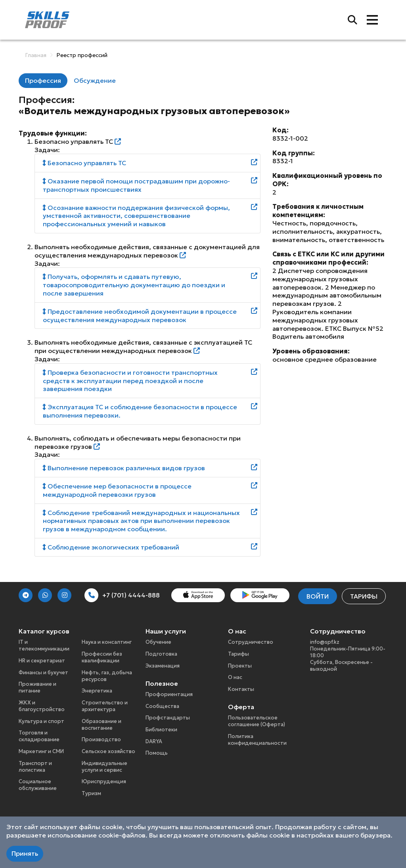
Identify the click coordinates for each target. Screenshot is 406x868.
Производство (101, 739)
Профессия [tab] (43, 80)
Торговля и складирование (39, 736)
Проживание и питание (37, 687)
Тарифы (364, 596)
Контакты (241, 689)
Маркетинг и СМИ (41, 751)
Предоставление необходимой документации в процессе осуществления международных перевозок (140, 316)
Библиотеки (161, 730)
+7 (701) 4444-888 (122, 595)
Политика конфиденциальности (257, 740)
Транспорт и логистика (35, 767)
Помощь (157, 753)
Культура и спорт (41, 721)
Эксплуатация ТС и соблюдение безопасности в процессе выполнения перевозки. (140, 411)
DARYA (154, 741)
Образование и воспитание (101, 725)
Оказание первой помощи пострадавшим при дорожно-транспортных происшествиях (136, 185)
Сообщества (162, 706)
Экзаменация (163, 666)
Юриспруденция (104, 781)
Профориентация (169, 694)
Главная (36, 55)
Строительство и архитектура (105, 706)
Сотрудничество (251, 642)
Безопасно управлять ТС (84, 163)
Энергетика (97, 691)
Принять (25, 853)
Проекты (240, 666)
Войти (318, 596)
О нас (235, 677)
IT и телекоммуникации (44, 645)
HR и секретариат (42, 661)
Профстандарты (168, 718)
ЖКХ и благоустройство (42, 706)
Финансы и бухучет (43, 672)
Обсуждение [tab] (95, 80)
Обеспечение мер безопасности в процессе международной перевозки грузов (117, 490)
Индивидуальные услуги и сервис (104, 767)
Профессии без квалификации (102, 657)
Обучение (158, 642)
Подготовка (161, 654)
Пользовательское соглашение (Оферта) (257, 721)
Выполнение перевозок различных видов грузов (124, 468)
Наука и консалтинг (107, 642)
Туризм (91, 793)
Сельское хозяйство (108, 751)
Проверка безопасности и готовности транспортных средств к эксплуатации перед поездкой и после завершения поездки (130, 381)
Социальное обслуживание (38, 785)
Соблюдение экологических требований (111, 547)
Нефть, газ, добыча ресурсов (107, 676)
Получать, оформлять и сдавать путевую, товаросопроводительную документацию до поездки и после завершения (134, 285)
